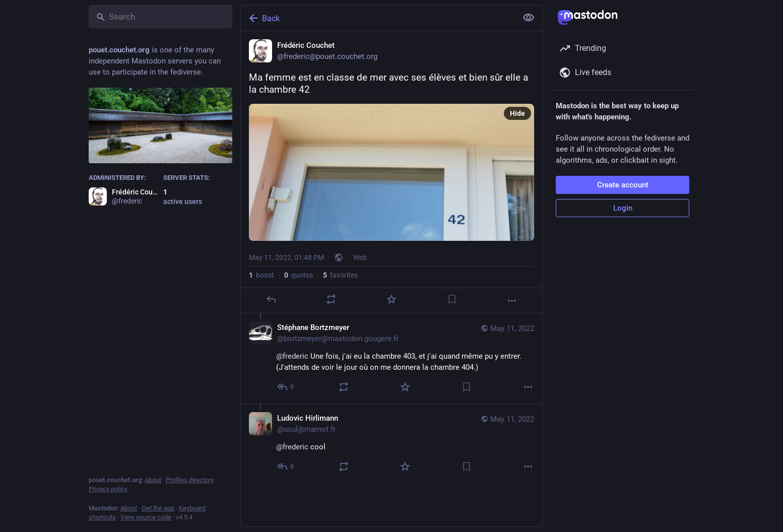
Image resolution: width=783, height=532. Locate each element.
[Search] (160, 17)
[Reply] (271, 299)
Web (360, 257)
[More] (512, 301)
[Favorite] (391, 299)
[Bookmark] (452, 299)
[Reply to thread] (286, 387)
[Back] (378, 18)
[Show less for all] (529, 18)
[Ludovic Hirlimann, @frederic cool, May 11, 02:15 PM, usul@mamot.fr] (391, 443)
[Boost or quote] (331, 299)
